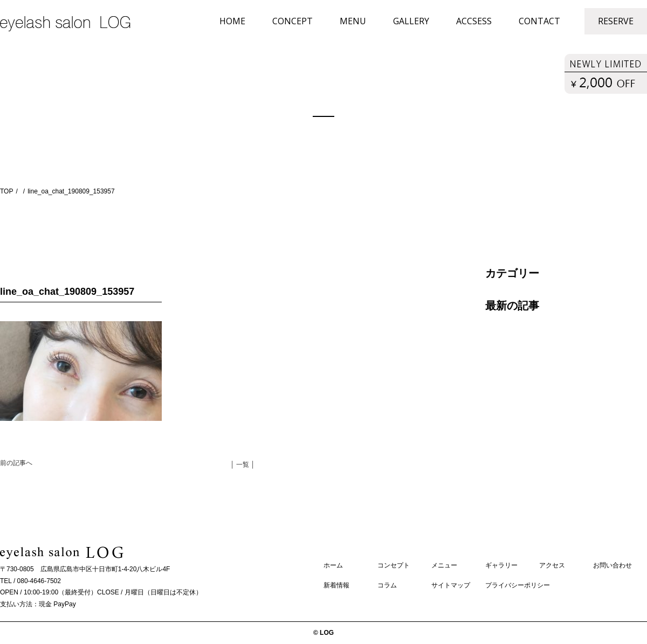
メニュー (444, 565)
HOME (232, 21)
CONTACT (539, 21)
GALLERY (411, 21)
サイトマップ (451, 585)
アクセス (552, 565)
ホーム (333, 565)
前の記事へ (16, 463)
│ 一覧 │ (243, 465)
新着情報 (336, 585)
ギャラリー (501, 565)
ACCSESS (474, 21)
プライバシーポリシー (518, 585)
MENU (353, 21)
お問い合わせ (612, 565)
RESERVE (616, 21)
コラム (387, 585)
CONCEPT (292, 21)
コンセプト (394, 565)
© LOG (323, 633)
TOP (6, 191)
